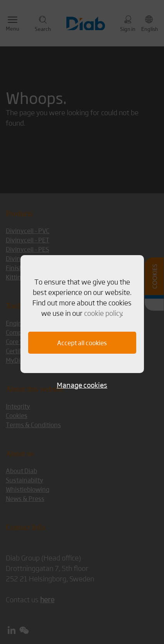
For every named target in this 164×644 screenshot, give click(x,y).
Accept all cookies (82, 343)
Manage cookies (82, 385)
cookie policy (103, 313)
